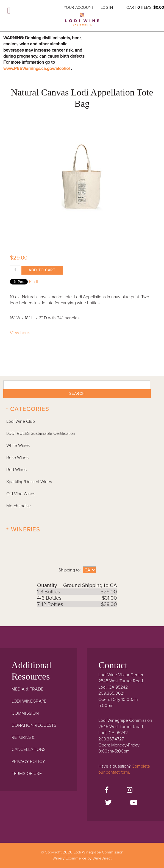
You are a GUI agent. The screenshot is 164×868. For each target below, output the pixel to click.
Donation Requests (34, 725)
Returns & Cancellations (29, 743)
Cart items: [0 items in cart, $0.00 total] (145, 8)
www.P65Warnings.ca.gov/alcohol (37, 69)
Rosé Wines (17, 458)
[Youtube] (134, 803)
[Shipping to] (89, 570)
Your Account (79, 8)
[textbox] (77, 385)
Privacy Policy (28, 762)
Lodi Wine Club (21, 421)
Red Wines (16, 470)
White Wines (18, 446)
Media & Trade (27, 689)
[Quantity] (15, 270)
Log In (107, 8)
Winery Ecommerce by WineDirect (82, 858)
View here (20, 333)
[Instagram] (130, 790)
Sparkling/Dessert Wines (29, 482)
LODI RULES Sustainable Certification (41, 433)
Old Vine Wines (21, 494)
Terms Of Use (27, 774)
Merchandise (19, 506)
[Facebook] (107, 790)
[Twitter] (108, 803)
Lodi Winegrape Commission (82, 21)
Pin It (34, 282)
